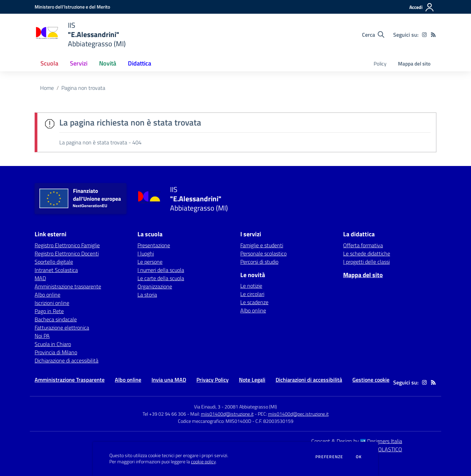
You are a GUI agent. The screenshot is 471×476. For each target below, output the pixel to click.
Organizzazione (155, 286)
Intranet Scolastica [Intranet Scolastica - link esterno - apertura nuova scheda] (56, 270)
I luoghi (146, 253)
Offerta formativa (363, 245)
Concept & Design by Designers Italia (357, 441)
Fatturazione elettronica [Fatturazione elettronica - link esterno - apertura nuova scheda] (62, 328)
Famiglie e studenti (262, 245)
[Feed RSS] (433, 35)
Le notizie (251, 286)
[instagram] (424, 35)
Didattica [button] (140, 63)
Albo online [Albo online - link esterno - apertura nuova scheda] (47, 295)
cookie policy (203, 462)
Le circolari (252, 294)
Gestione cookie (371, 380)
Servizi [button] (79, 63)
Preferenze (329, 457)
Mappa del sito (414, 64)
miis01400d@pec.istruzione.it (298, 414)
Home (47, 88)
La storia (147, 295)
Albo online (253, 310)
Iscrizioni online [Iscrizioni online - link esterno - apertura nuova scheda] (52, 303)
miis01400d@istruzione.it (227, 414)
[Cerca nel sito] (373, 35)
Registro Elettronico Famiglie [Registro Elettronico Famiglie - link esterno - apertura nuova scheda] (67, 245)
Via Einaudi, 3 (208, 407)
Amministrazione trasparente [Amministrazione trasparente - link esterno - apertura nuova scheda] (68, 286)
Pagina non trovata (83, 88)
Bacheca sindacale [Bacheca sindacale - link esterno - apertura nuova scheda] (56, 319)
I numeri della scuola (161, 270)
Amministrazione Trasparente (70, 380)
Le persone (150, 262)
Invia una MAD (169, 380)
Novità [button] (108, 63)
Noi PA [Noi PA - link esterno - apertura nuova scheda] (42, 336)
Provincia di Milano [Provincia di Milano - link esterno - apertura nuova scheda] (56, 352)
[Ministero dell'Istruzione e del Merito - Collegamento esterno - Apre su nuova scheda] (72, 7)
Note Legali (252, 380)
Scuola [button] (49, 63)
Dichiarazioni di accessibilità (309, 380)
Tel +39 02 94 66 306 (164, 414)
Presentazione (154, 245)
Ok (359, 457)
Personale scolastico (263, 253)
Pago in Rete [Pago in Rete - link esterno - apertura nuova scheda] (49, 311)
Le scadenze (254, 302)
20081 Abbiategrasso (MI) (251, 407)
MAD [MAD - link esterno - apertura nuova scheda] (40, 278)
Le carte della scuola (161, 278)
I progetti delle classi (366, 262)
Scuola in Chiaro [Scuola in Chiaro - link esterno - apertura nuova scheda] (53, 344)
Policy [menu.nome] (380, 64)
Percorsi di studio (259, 262)
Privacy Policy (213, 380)
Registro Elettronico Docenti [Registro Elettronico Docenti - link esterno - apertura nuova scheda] (67, 253)
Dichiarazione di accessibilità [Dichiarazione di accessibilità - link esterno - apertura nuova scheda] (67, 360)
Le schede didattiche (367, 253)
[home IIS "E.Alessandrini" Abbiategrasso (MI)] (80, 34)
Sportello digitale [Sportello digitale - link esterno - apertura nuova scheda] (54, 262)
